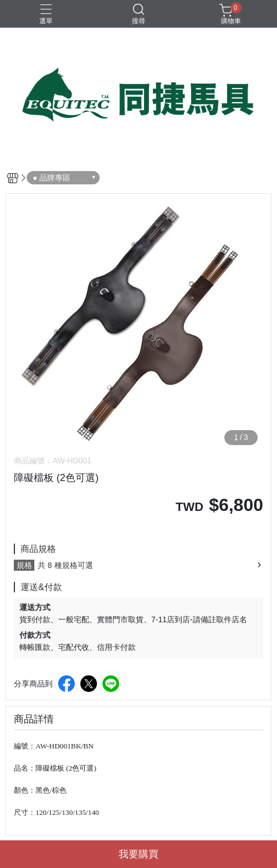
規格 (24, 565)
